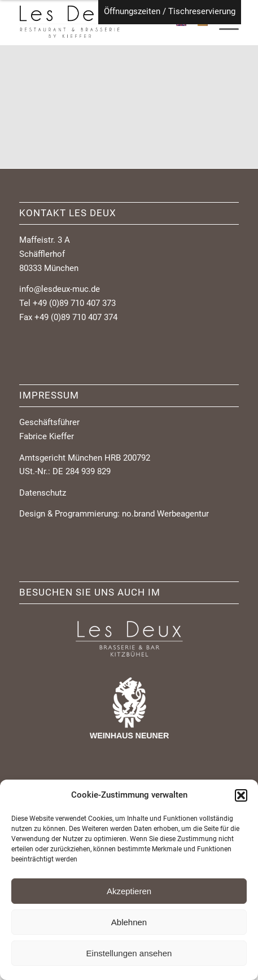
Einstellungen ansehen (129, 953)
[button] (241, 795)
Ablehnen (129, 922)
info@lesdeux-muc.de (60, 289)
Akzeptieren (129, 891)
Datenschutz (43, 493)
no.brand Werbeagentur (165, 514)
